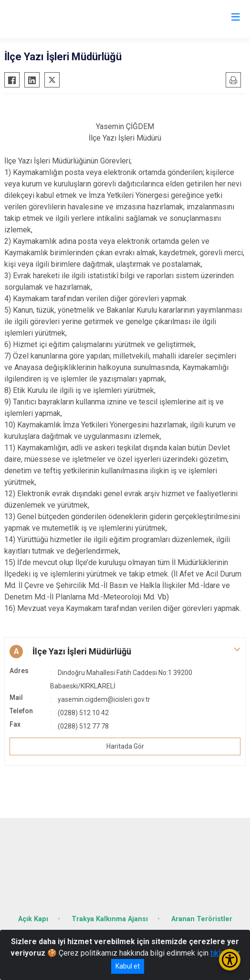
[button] (125, 652)
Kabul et (128, 966)
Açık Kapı (33, 919)
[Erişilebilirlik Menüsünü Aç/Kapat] (230, 960)
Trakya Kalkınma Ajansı (110, 919)
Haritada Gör (125, 746)
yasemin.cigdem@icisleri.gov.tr (104, 699)
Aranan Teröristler (202, 919)
